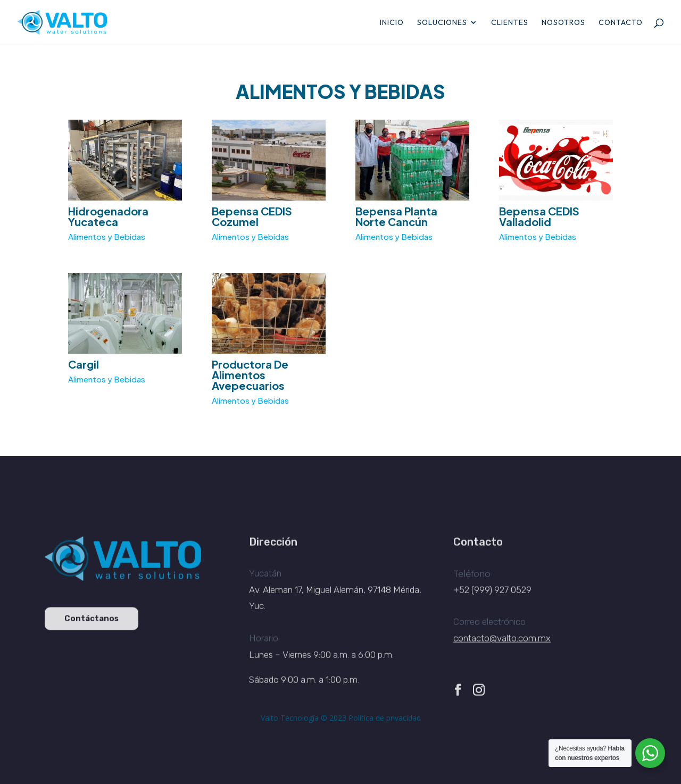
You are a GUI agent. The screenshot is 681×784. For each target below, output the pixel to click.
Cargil (82, 364)
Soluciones (442, 23)
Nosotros (563, 23)
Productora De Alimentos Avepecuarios (250, 374)
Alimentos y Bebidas (107, 237)
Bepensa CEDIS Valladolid (539, 216)
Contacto (621, 23)
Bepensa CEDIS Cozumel (252, 216)
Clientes (510, 23)
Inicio (392, 23)
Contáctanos (92, 625)
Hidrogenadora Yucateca (108, 216)
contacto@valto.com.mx (502, 645)
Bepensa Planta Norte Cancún (396, 216)
